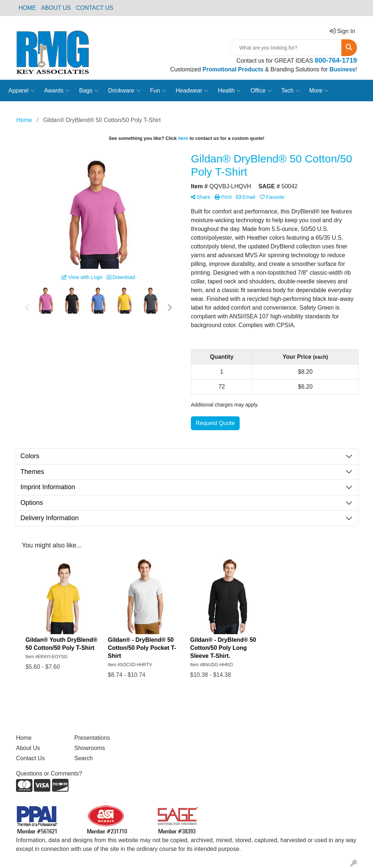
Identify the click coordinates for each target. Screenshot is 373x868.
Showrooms (90, 748)
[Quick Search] (286, 48)
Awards (57, 91)
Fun (158, 91)
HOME (27, 8)
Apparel (21, 91)
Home (24, 738)
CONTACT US (95, 8)
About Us (28, 748)
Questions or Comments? (49, 773)
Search (84, 758)
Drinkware (124, 91)
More (319, 91)
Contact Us (30, 758)
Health (229, 91)
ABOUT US (56, 8)
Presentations (92, 738)
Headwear (192, 91)
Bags (89, 91)
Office (261, 91)
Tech (290, 91)
